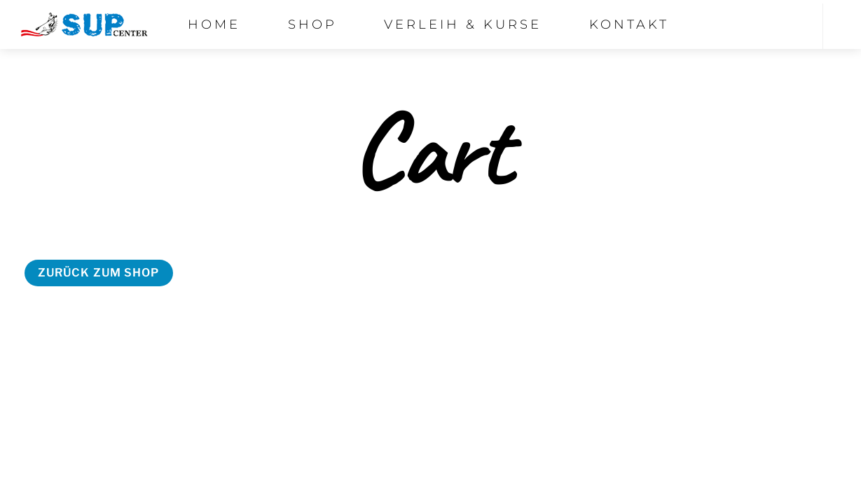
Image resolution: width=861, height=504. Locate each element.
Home (214, 24)
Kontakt (629, 24)
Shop (312, 24)
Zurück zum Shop (99, 273)
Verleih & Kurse (463, 24)
